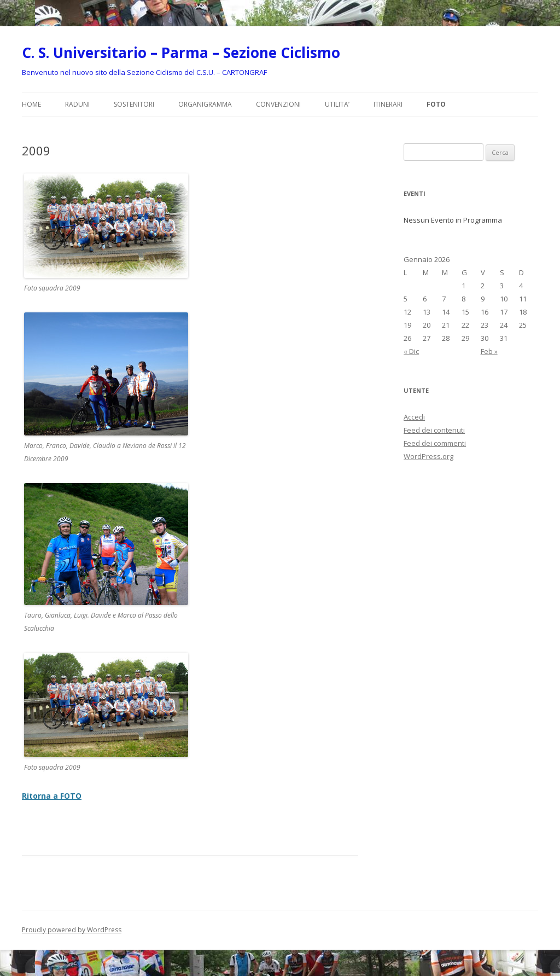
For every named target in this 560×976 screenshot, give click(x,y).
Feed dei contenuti (434, 430)
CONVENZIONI (278, 104)
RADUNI (77, 104)
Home (31, 104)
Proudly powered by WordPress (72, 930)
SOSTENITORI (134, 104)
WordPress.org (428, 456)
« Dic (411, 351)
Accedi (414, 417)
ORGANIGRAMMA (205, 104)
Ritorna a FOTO (52, 796)
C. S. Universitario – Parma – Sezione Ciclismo (181, 53)
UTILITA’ (337, 104)
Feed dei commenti (435, 443)
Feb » (489, 351)
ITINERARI (388, 104)
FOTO (436, 104)
